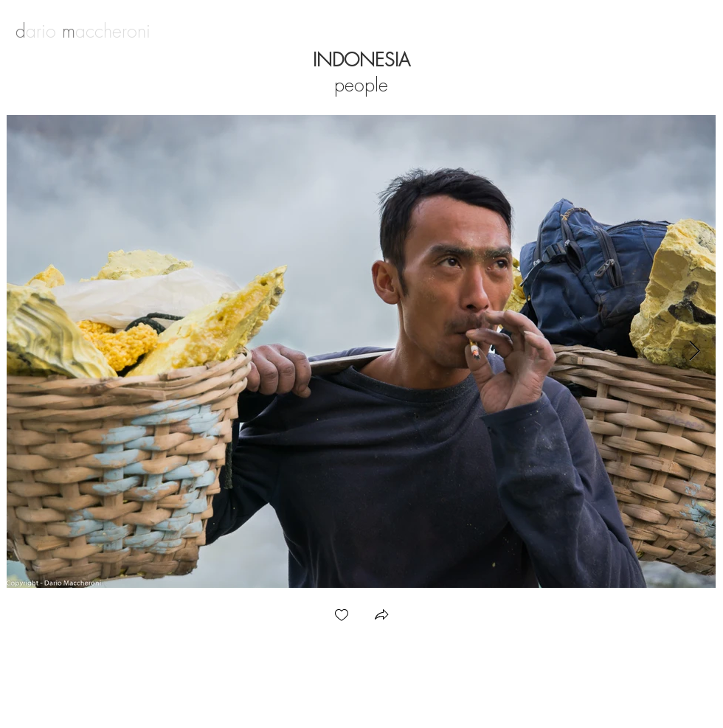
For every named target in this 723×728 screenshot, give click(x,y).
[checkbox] (342, 616)
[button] (381, 616)
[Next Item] (695, 351)
